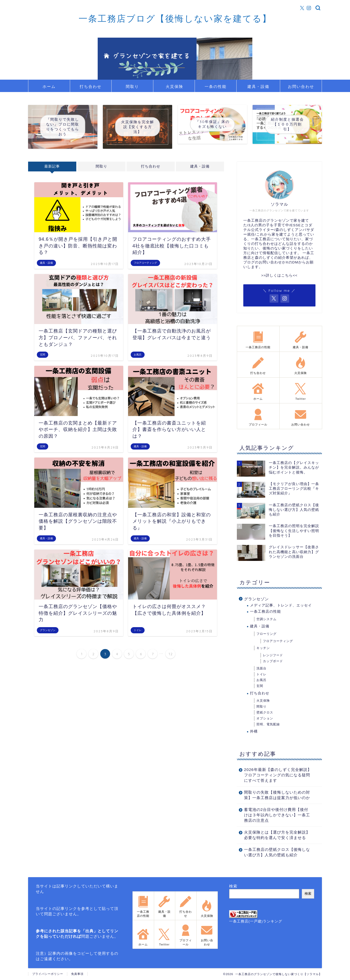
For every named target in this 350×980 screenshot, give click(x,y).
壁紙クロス (265, 712)
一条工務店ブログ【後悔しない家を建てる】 (175, 18)
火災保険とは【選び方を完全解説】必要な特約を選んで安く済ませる (277, 835)
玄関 (260, 686)
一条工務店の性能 (265, 612)
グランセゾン (256, 599)
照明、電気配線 (268, 724)
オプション (265, 718)
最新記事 (52, 166)
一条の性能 (216, 86)
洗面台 (261, 668)
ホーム (49, 86)
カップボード (273, 661)
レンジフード (273, 655)
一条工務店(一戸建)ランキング (256, 921)
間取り (132, 86)
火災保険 (174, 86)
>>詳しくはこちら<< (279, 275)
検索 (233, 886)
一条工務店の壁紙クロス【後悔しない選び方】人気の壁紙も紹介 (277, 852)
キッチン (263, 648)
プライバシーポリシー (48, 974)
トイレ (261, 674)
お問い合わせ (301, 86)
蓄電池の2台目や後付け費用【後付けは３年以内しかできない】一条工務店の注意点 (277, 815)
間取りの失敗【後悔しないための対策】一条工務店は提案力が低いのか (277, 795)
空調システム (266, 619)
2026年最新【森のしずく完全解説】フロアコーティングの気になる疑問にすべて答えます (278, 775)
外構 (254, 731)
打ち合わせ (91, 86)
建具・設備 (258, 86)
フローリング (266, 634)
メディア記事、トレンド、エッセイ (281, 605)
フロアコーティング (278, 641)
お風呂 (261, 680)
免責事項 (77, 974)
